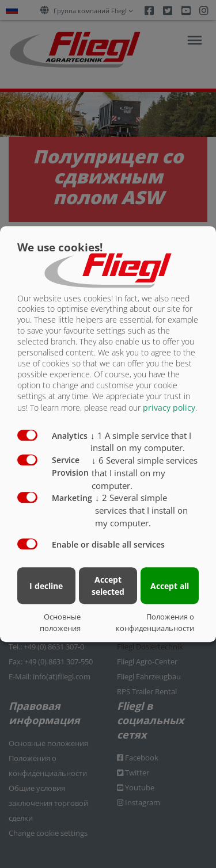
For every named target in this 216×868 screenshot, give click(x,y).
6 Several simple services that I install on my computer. (145, 473)
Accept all (170, 586)
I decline (46, 586)
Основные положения (60, 622)
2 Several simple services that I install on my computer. (141, 510)
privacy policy (169, 408)
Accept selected (108, 586)
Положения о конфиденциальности (155, 622)
